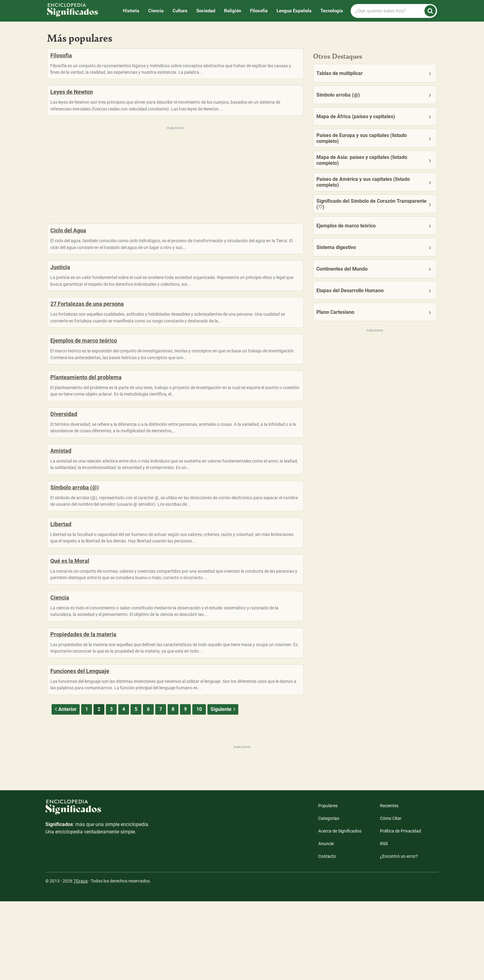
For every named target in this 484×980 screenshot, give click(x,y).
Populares (328, 884)
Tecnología (332, 11)
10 (199, 788)
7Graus (81, 960)
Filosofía (259, 11)
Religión (233, 11)
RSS (384, 922)
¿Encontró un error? (399, 935)
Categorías (329, 897)
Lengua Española (294, 11)
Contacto (327, 935)
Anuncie (326, 922)
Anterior (65, 788)
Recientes (389, 884)
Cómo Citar (391, 897)
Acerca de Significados (340, 910)
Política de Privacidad (401, 910)
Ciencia (156, 11)
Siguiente (224, 788)
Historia (131, 11)
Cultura (180, 11)
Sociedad (206, 11)
